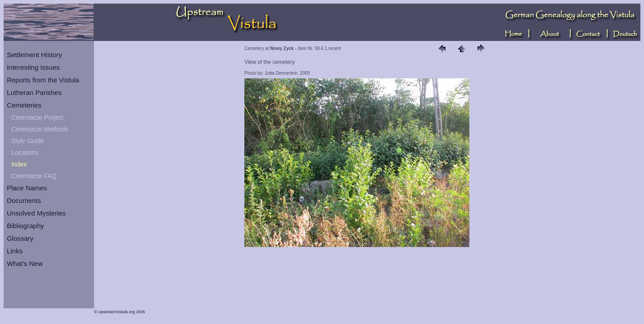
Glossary (20, 238)
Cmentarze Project (37, 117)
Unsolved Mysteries (36, 213)
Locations (25, 153)
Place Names (27, 188)
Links (15, 251)
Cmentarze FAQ (34, 176)
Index (19, 164)
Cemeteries (24, 105)
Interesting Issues (33, 67)
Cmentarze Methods (40, 129)
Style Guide (27, 141)
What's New (25, 263)
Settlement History (34, 55)
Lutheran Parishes (34, 92)
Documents (24, 200)
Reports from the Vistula (43, 80)
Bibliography (25, 226)
